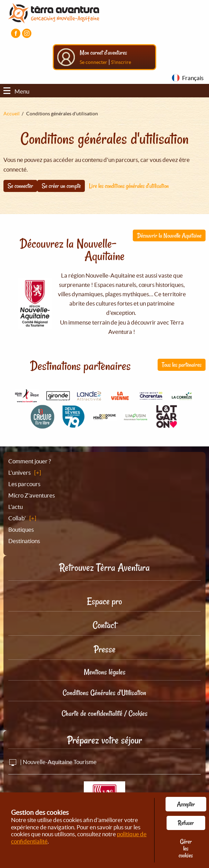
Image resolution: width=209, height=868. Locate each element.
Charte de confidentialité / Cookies (105, 713)
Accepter (186, 804)
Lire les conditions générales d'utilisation (129, 186)
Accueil (12, 114)
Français (193, 78)
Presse (105, 649)
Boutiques (21, 529)
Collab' (17, 518)
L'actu (16, 507)
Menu (16, 91)
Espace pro (104, 601)
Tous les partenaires (182, 365)
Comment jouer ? (30, 461)
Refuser (186, 823)
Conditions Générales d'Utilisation (104, 693)
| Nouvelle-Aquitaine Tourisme (52, 762)
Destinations (24, 541)
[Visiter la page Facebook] (16, 33)
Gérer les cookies (186, 848)
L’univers (19, 472)
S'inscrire (121, 62)
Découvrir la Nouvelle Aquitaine (169, 235)
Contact (104, 625)
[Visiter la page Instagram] (27, 33)
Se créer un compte (61, 186)
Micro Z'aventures (32, 495)
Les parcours (24, 484)
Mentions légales (105, 672)
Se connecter (93, 62)
